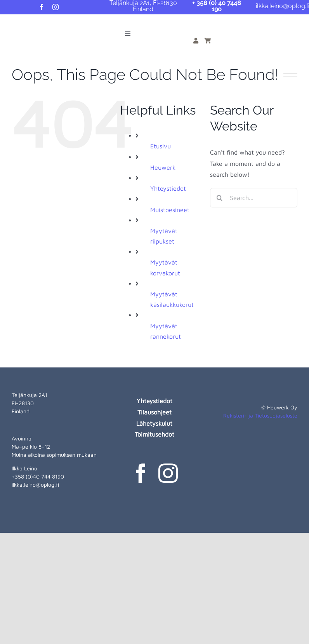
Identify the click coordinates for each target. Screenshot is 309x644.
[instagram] (56, 7)
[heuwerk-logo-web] (22, 23)
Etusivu (161, 146)
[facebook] (42, 7)
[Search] (220, 198)
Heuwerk (163, 167)
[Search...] (254, 198)
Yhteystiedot (168, 188)
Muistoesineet (170, 210)
